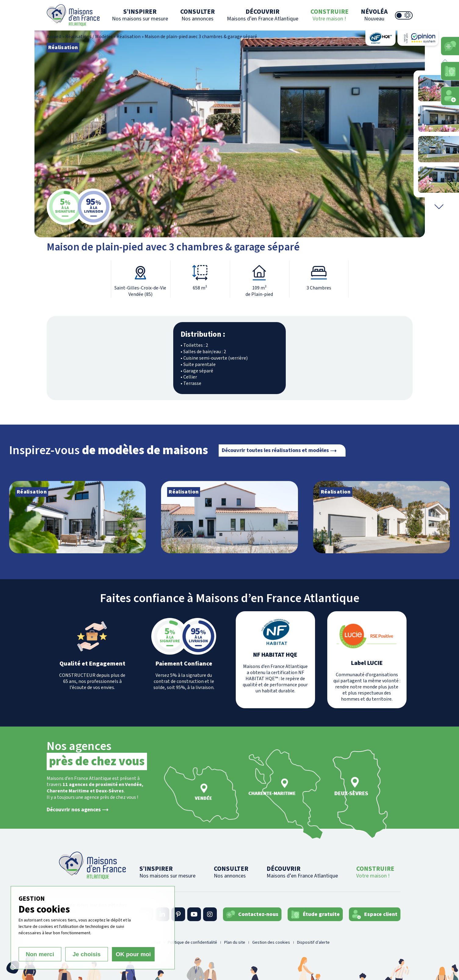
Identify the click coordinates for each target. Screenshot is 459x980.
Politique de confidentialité (192, 942)
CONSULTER (197, 15)
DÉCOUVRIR (263, 15)
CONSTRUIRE (330, 15)
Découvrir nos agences (74, 810)
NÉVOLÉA (374, 15)
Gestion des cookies (271, 942)
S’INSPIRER (140, 15)
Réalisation (129, 37)
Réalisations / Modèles (89, 37)
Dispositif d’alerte (313, 942)
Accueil (54, 37)
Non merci (40, 954)
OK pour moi (133, 954)
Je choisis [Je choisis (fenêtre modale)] (87, 954)
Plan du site (235, 942)
